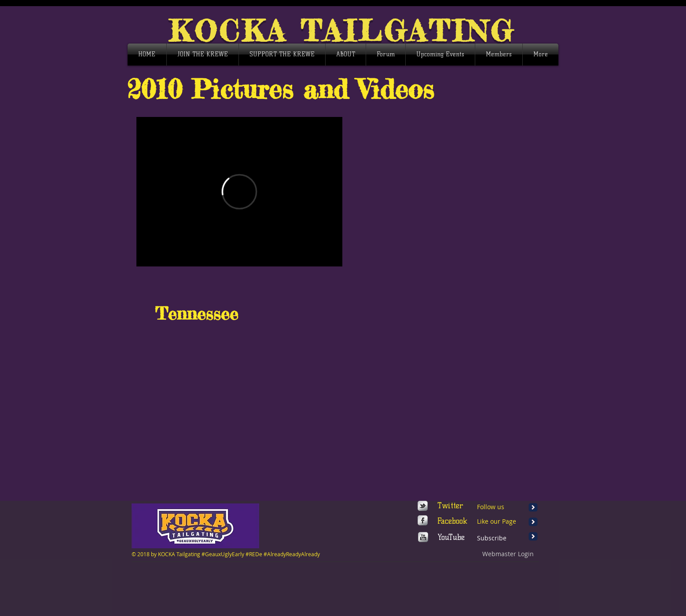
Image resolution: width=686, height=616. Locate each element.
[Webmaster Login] (508, 554)
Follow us (491, 507)
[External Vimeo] (239, 192)
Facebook (452, 521)
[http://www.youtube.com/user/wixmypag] (423, 537)
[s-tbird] (423, 506)
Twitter (450, 506)
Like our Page (497, 521)
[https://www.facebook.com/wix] (423, 520)
